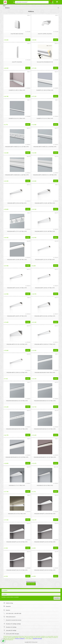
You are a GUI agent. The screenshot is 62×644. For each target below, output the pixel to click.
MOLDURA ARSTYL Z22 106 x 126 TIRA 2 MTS (45, 316)
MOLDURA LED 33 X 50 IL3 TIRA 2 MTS (17, 514)
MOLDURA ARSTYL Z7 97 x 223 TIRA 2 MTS (17, 231)
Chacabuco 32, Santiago (10, 627)
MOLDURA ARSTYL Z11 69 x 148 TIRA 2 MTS (45, 231)
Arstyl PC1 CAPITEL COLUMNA (45, 34)
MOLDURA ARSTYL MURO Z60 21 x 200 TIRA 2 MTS (17, 175)
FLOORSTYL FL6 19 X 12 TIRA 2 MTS (17, 118)
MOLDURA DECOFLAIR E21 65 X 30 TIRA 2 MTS (17, 401)
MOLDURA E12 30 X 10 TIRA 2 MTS (45, 485)
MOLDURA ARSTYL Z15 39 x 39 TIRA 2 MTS (45, 260)
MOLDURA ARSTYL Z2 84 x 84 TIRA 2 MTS (17, 203)
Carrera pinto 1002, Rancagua (11, 634)
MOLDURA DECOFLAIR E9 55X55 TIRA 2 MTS (45, 373)
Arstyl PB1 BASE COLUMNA (17, 34)
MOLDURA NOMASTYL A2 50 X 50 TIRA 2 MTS (17, 542)
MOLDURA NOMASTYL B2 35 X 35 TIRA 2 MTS (17, 570)
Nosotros (7, 610)
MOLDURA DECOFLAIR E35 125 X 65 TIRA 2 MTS (45, 457)
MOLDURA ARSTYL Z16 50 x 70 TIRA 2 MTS (17, 288)
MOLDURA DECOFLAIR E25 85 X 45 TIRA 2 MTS (17, 429)
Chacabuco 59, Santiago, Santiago (12, 624)
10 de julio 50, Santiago (10, 630)
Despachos (7, 606)
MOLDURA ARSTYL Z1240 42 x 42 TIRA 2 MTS (17, 373)
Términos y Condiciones (20, 639)
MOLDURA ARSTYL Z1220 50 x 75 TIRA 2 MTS (45, 344)
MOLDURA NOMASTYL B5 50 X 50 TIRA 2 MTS (45, 570)
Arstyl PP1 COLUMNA (17, 62)
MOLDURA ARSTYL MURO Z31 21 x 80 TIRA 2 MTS (45, 147)
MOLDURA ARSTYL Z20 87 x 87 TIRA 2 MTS (17, 316)
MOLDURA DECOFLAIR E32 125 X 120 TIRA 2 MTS (17, 457)
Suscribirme (57, 598)
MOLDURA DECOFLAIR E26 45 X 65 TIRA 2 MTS (45, 429)
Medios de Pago (8, 603)
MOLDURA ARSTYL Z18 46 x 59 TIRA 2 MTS (45, 288)
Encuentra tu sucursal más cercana (12, 620)
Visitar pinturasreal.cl (9, 617)
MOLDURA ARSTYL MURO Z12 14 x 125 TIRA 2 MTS (17, 147)
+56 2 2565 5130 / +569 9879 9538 (12, 613)
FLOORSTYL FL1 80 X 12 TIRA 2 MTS (17, 90)
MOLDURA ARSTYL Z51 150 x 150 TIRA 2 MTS (17, 344)
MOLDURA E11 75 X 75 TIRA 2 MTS (17, 485)
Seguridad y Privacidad (37, 639)
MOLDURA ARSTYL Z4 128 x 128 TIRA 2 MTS (45, 203)
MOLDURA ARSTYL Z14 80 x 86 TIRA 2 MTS (17, 260)
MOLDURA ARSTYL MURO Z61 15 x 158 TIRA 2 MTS (45, 175)
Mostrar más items (31, 584)
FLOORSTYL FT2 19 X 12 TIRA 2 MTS (45, 118)
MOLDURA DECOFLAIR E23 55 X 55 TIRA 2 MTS (45, 401)
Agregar (28, 40)
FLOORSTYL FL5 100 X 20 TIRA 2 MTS (45, 90)
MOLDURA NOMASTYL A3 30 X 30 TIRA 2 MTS (45, 542)
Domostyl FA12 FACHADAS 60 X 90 (45, 62)
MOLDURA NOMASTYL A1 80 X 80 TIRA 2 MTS (45, 514)
